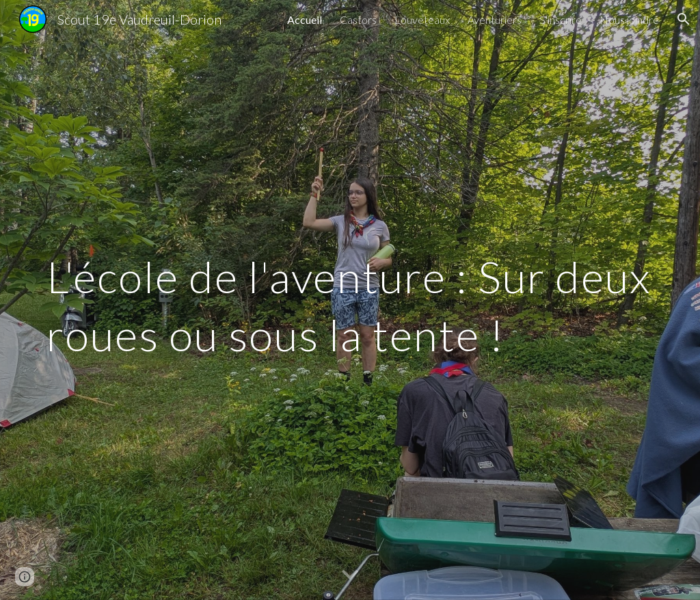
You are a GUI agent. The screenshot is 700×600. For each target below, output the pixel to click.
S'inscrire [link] (561, 19)
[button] (684, 19)
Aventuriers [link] (495, 19)
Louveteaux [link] (422, 19)
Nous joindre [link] (629, 19)
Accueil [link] (305, 19)
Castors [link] (358, 19)
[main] (350, 300)
